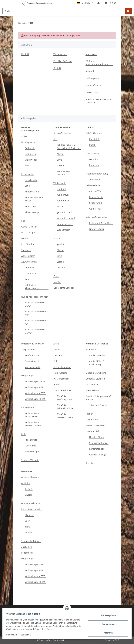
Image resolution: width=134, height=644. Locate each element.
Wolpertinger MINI (34, 564)
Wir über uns (60, 54)
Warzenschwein (61, 379)
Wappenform (64, 230)
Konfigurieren (107, 624)
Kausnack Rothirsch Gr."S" (35, 304)
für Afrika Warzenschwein (65, 416)
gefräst (61, 244)
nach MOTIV (95, 191)
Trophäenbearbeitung (97, 174)
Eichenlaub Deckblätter (101, 223)
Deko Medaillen (93, 185)
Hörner (57, 385)
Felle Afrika (30, 446)
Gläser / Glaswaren (95, 425)
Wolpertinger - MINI (35, 381)
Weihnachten (92, 390)
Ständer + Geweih (98, 405)
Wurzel (28, 495)
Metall (92, 145)
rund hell (62, 189)
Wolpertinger (28, 376)
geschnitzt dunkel (66, 218)
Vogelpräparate (33, 367)
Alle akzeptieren (107, 615)
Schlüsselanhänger (99, 443)
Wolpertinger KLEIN (35, 387)
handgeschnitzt (65, 224)
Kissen (57, 349)
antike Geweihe (97, 355)
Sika (27, 166)
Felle (24, 434)
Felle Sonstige (32, 451)
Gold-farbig (95, 209)
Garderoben (92, 420)
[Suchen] (64, 11)
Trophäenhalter (93, 179)
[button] (85, 3)
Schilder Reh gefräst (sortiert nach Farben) (68, 146)
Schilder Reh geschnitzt (63, 173)
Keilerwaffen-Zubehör (97, 217)
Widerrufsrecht (93, 85)
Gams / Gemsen (29, 227)
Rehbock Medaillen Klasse (34, 199)
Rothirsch (30, 148)
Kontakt (25, 54)
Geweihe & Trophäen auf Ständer (98, 398)
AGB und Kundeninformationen (97, 63)
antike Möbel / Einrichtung (96, 363)
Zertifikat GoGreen (63, 61)
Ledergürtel (27, 553)
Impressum (13, 635)
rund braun (63, 195)
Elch (23, 221)
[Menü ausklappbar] (17, 2)
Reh (27, 279)
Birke (60, 160)
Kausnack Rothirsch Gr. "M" (37, 313)
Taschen (58, 355)
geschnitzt (62, 268)
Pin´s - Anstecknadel (31, 509)
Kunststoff (94, 139)
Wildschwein (60, 183)
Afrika (24, 136)
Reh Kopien (31, 206)
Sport (28, 521)
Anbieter (26, 483)
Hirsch (57, 238)
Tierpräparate (28, 349)
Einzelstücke (31, 180)
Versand (90, 71)
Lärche (60, 166)
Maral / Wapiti (28, 233)
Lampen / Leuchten (95, 379)
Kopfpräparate (32, 355)
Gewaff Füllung (97, 229)
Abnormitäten (32, 192)
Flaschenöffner (97, 437)
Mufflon (25, 238)
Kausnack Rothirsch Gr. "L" (37, 322)
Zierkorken (27, 547)
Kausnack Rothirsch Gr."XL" (35, 331)
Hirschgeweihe (29, 142)
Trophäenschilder (62, 390)
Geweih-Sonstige (98, 455)
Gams (56, 276)
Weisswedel (31, 160)
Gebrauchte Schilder (64, 288)
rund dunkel (63, 201)
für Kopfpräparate (63, 133)
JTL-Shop (118, 640)
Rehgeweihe (27, 174)
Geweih (29, 489)
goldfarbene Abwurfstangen (33, 287)
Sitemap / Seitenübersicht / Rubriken (99, 101)
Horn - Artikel (92, 431)
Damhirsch (30, 154)
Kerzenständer (97, 449)
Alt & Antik (91, 349)
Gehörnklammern (94, 133)
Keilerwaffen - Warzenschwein (33, 424)
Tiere (27, 527)
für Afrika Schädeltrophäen (66, 407)
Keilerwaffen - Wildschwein (32, 415)
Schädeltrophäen (62, 367)
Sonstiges (90, 463)
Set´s (27, 186)
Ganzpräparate (32, 361)
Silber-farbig (96, 203)
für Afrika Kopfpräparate (64, 398)
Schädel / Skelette (30, 460)
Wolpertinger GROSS (35, 399)
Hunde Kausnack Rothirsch (35, 297)
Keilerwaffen (28, 407)
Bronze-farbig (96, 197)
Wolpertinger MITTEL (35, 393)
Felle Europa (31, 440)
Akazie (60, 154)
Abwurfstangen (33, 212)
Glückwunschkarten (31, 503)
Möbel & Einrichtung (96, 373)
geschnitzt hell (64, 212)
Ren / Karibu (28, 244)
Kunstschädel (92, 153)
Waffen (28, 532)
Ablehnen (107, 633)
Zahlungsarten (93, 78)
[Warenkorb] (110, 3)
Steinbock (26, 250)
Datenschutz (26, 635)
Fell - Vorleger (93, 385)
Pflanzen (29, 515)
